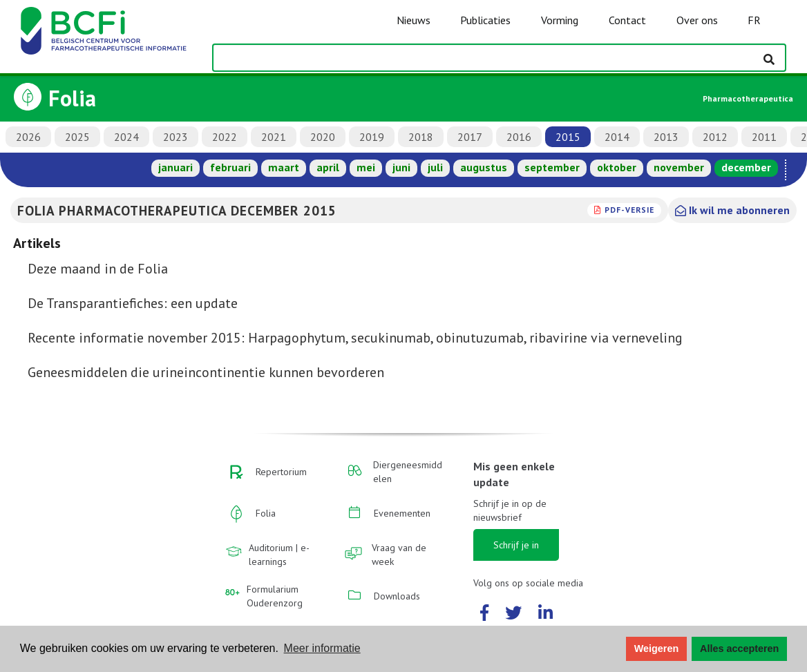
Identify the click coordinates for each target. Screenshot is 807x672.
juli (435, 167)
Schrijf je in (516, 545)
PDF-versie (629, 210)
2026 (28, 137)
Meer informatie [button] (322, 648)
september (552, 167)
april (328, 167)
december (746, 167)
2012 (715, 137)
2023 (175, 137)
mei (366, 167)
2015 (568, 137)
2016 (519, 137)
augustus (484, 167)
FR (754, 20)
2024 (126, 137)
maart (284, 167)
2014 (617, 137)
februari (230, 167)
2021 (274, 137)
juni (401, 167)
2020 (323, 137)
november (679, 167)
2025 (77, 137)
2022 (225, 137)
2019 (372, 137)
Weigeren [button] (657, 649)
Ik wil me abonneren (732, 210)
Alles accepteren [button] (739, 649)
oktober (617, 167)
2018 (421, 137)
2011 (764, 137)
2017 (470, 137)
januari (175, 167)
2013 (666, 137)
